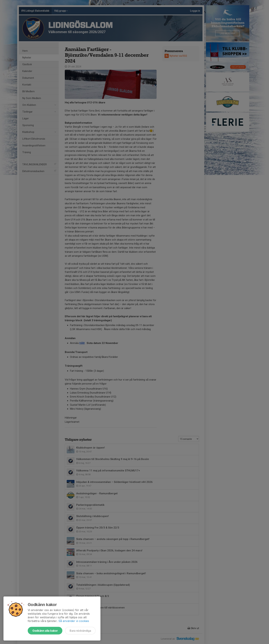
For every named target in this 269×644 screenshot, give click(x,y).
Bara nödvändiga (80, 631)
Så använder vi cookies (74, 621)
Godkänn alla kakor (45, 631)
